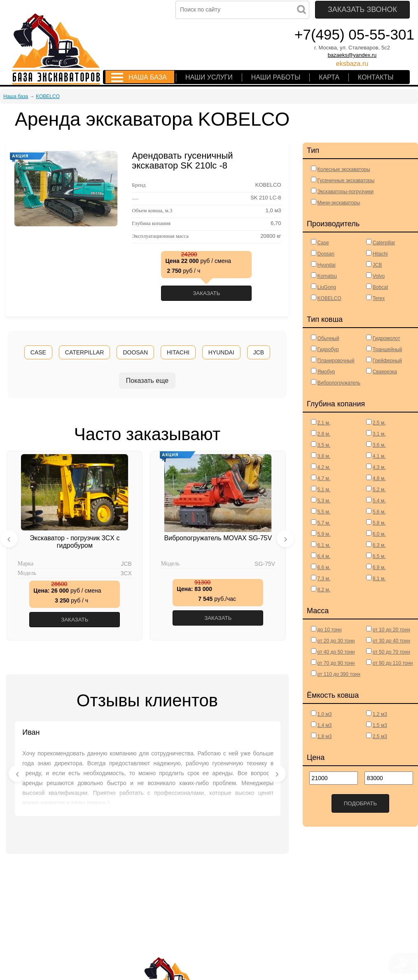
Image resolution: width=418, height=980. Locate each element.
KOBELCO (48, 96)
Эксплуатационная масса (160, 236)
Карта (329, 77)
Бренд (139, 185)
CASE (38, 352)
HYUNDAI (221, 352)
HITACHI (178, 352)
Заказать (206, 293)
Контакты (376, 77)
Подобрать (361, 803)
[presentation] (9, 539)
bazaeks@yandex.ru (352, 55)
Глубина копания (151, 223)
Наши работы (276, 77)
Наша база (148, 77)
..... (135, 198)
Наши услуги (209, 77)
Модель (27, 573)
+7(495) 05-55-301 (354, 34)
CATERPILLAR (85, 352)
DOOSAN (135, 352)
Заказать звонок (362, 9)
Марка (26, 564)
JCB (259, 352)
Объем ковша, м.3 (152, 211)
